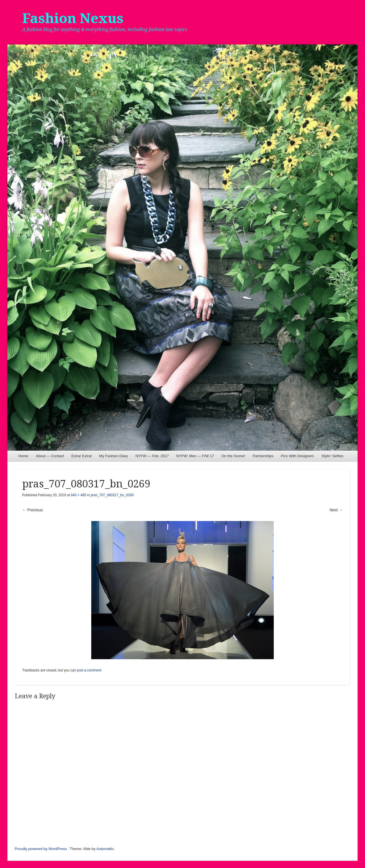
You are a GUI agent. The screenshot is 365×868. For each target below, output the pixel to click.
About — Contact (50, 456)
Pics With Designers (297, 456)
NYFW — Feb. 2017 (152, 456)
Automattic (105, 849)
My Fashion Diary (114, 456)
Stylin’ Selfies (332, 456)
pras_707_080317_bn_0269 (112, 495)
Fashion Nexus (73, 18)
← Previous (33, 510)
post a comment (89, 670)
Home (24, 456)
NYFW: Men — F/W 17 (195, 456)
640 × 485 (78, 495)
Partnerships (263, 456)
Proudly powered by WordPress (41, 849)
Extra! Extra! (82, 456)
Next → (336, 510)
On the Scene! (233, 456)
